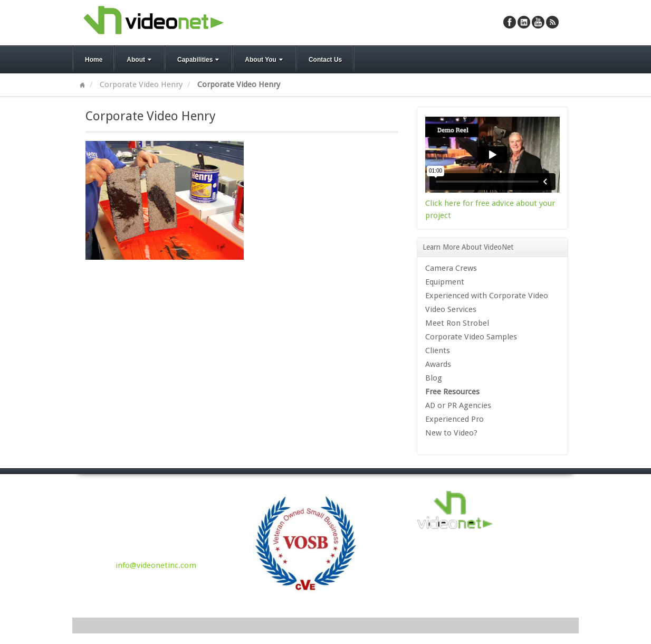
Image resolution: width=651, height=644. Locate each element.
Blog (434, 378)
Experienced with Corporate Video (487, 296)
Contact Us (325, 60)
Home (94, 60)
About (140, 60)
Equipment (445, 282)
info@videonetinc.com (156, 565)
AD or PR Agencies (458, 405)
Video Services (451, 309)
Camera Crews (451, 268)
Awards (438, 364)
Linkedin (524, 22)
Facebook (510, 22)
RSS (552, 22)
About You (265, 60)
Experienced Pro (454, 419)
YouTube (538, 22)
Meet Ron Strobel (457, 323)
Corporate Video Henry (141, 84)
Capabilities (199, 60)
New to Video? (451, 433)
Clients (438, 351)
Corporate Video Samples (471, 337)
